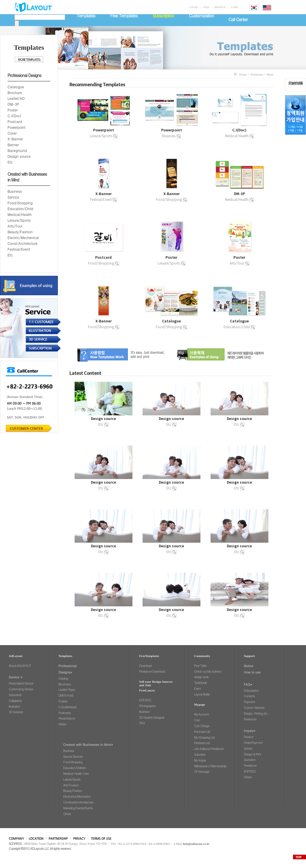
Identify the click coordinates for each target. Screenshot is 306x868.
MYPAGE (220, 7)
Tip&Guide (200, 683)
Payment (249, 702)
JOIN (206, 7)
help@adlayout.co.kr (196, 844)
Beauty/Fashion (20, 232)
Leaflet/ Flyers (67, 690)
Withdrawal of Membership (210, 766)
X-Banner (15, 139)
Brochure (15, 92)
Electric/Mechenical (23, 237)
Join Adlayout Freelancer (209, 749)
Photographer (147, 706)
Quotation (250, 760)
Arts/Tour (15, 226)
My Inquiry (200, 760)
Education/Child (20, 209)
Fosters (63, 701)
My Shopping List (204, 737)
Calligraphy (15, 701)
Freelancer (250, 719)
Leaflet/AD (16, 98)
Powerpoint (16, 127)
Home (243, 74)
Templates (86, 15)
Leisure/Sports (19, 220)
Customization (201, 15)
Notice (249, 666)
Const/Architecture (23, 243)
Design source (19, 156)
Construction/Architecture (78, 802)
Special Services (73, 756)
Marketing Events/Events (78, 808)
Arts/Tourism (71, 785)
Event (197, 688)
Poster (13, 110)
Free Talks (200, 666)
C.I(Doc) (14, 116)
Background (17, 150)
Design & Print (252, 754)
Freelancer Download (152, 671)
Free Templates (124, 15)
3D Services (16, 712)
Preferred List (202, 743)
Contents (249, 696)
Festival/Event (19, 249)
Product (249, 737)
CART (235, 7)
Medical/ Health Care (76, 774)
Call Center (238, 19)
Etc (10, 162)
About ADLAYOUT (20, 666)
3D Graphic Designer (152, 717)
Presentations (67, 718)
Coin (197, 720)
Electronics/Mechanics (77, 796)
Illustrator (144, 712)
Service (13, 197)
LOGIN (193, 7)
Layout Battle (202, 694)
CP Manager (202, 771)
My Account (201, 714)
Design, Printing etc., (256, 713)
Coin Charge (202, 726)
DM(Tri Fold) (66, 695)
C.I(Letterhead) (67, 707)
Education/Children (74, 768)
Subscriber (15, 695)
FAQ (142, 723)
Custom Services (254, 708)
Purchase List (202, 732)
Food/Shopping (20, 203)
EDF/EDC (145, 700)
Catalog (63, 678)
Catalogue (16, 87)
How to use (252, 672)
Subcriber (200, 754)
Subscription (251, 690)
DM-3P (13, 104)
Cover (12, 133)
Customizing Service (21, 689)
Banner (13, 145)
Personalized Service (21, 683)
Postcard (15, 121)
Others (62, 724)
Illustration (14, 706)
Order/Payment (253, 743)
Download (145, 666)
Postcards (64, 713)
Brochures (64, 684)
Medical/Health (20, 214)
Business (15, 191)
